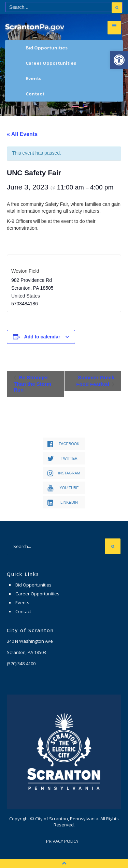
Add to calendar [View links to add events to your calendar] (42, 337)
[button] (119, 60)
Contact (35, 94)
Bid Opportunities (47, 48)
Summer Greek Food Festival (95, 381)
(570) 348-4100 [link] (21, 664)
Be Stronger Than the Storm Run (32, 384)
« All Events (22, 134)
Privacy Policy (62, 841)
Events (33, 79)
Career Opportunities (51, 63)
